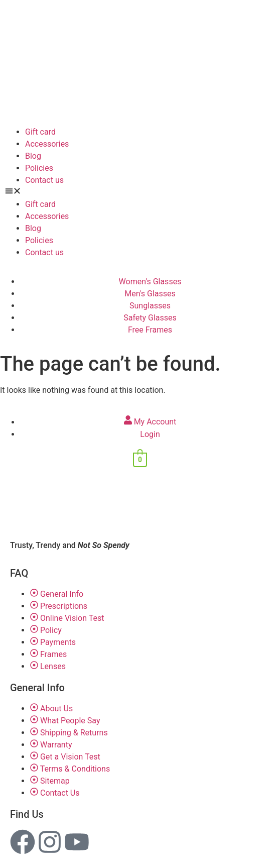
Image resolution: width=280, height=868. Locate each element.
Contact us (44, 180)
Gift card (40, 132)
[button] (140, 192)
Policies (39, 168)
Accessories (47, 144)
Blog (33, 156)
